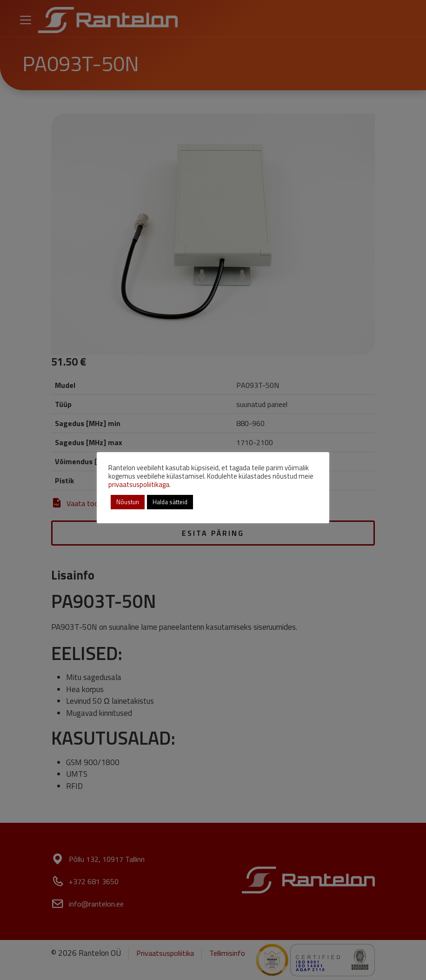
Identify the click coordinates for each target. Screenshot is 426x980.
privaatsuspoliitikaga (139, 484)
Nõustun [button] (128, 502)
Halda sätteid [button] (170, 502)
